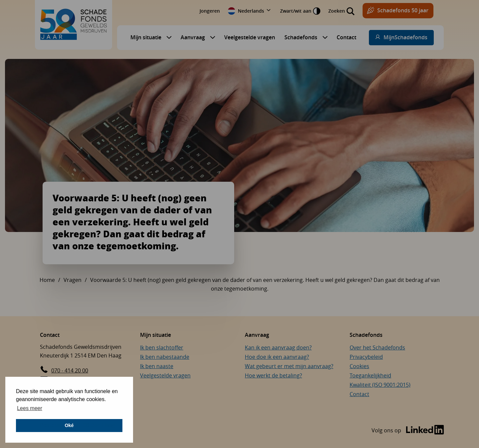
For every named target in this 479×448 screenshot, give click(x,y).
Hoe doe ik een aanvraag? (277, 357)
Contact (346, 37)
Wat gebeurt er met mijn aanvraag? (289, 366)
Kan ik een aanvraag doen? (278, 347)
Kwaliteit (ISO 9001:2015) (380, 385)
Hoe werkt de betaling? (273, 375)
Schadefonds (301, 37)
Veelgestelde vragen (250, 37)
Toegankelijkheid (370, 375)
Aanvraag (193, 37)
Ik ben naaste (157, 366)
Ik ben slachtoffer (162, 347)
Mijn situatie (146, 37)
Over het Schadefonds (377, 347)
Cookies (359, 366)
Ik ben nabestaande (165, 357)
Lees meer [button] (30, 408)
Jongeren (210, 11)
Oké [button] (69, 425)
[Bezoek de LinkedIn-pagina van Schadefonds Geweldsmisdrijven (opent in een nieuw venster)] (408, 431)
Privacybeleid (366, 357)
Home (47, 280)
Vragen (73, 280)
